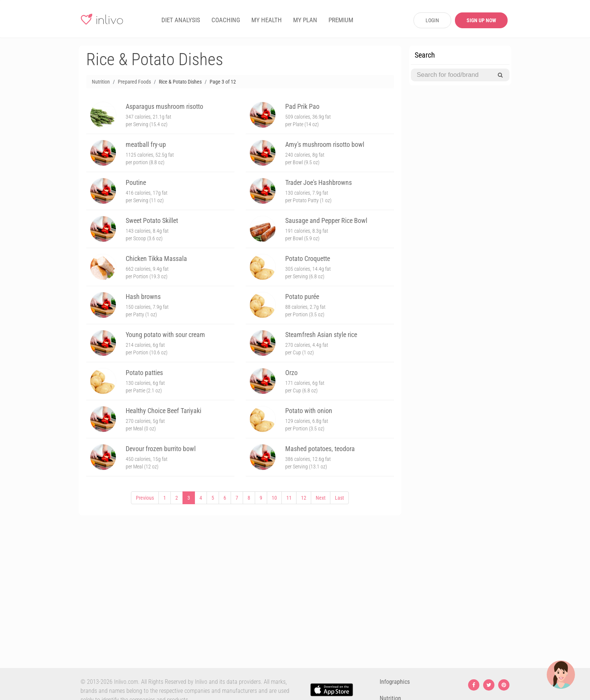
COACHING (226, 20)
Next (321, 498)
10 (274, 498)
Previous (145, 498)
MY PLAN (305, 20)
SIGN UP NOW (481, 20)
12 (304, 498)
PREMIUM (341, 20)
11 (289, 498)
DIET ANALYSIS (181, 20)
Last (339, 498)
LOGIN (432, 20)
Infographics (395, 682)
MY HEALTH (267, 20)
